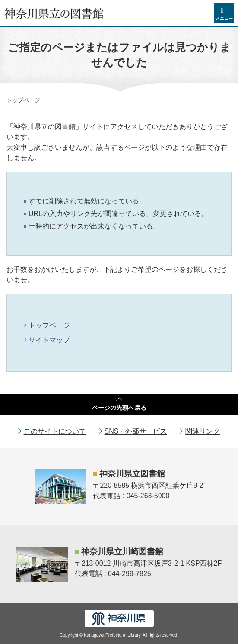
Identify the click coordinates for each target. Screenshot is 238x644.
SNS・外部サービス (136, 431)
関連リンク (203, 431)
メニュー (224, 18)
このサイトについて (55, 431)
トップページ (23, 100)
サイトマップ (49, 340)
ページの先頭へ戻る (119, 408)
